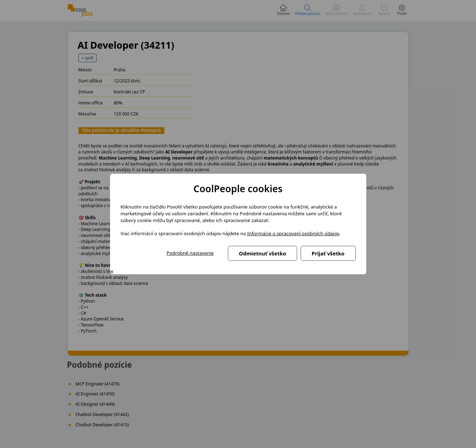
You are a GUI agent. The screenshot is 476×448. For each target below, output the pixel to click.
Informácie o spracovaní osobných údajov (293, 233)
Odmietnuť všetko (262, 253)
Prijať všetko (328, 253)
